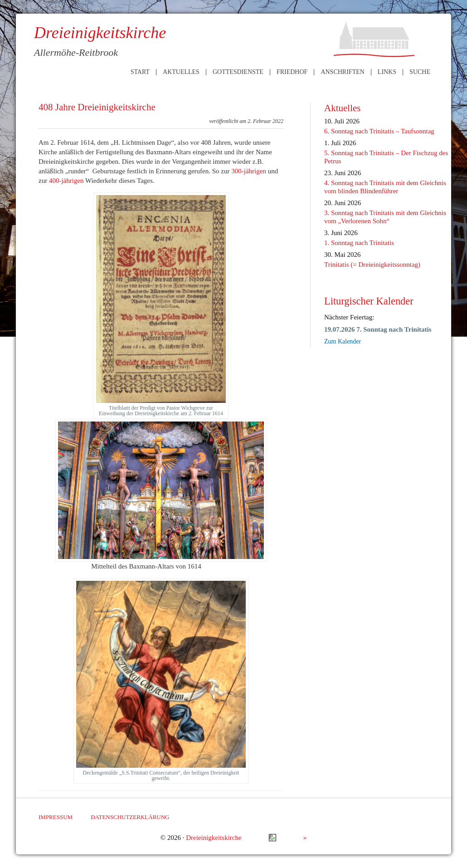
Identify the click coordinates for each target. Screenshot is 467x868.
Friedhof (292, 72)
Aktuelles (181, 72)
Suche (420, 72)
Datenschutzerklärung (130, 817)
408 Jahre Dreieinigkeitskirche (97, 107)
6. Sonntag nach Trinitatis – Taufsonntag (379, 131)
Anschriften (342, 72)
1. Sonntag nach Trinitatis (359, 243)
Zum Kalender (343, 341)
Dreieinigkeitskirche (214, 838)
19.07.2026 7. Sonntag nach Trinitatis (378, 329)
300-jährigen (249, 171)
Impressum (56, 817)
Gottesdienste (238, 72)
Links (387, 72)
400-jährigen (66, 181)
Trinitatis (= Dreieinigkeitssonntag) (372, 265)
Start (140, 72)
